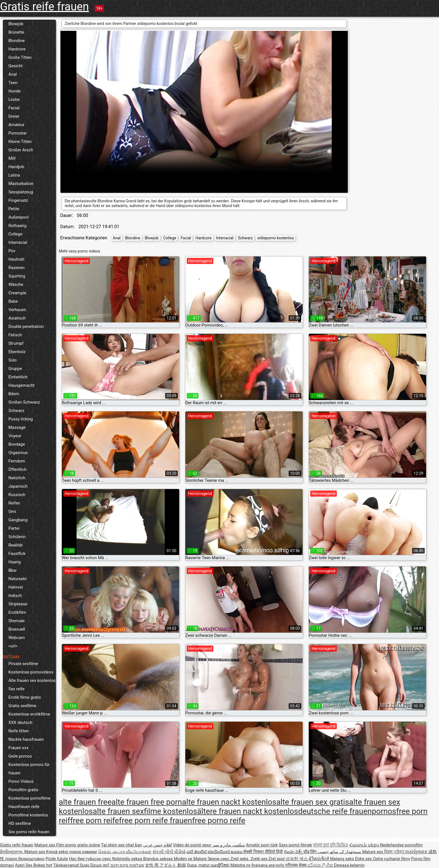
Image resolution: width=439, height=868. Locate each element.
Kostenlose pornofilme (29, 798)
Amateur (16, 125)
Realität (16, 545)
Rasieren (17, 268)
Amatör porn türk (262, 845)
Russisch (17, 495)
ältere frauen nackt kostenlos (248, 811)
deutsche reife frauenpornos (347, 811)
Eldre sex (364, 859)
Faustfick (17, 554)
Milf (12, 158)
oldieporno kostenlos (276, 238)
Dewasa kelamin (349, 865)
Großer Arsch (21, 150)
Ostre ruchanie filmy (392, 859)
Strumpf (16, 343)
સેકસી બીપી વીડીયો (169, 852)
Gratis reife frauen (45, 7)
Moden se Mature (191, 859)
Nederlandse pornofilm (401, 845)
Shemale (17, 621)
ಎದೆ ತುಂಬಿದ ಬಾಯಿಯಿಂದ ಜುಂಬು (215, 852)
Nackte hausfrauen (26, 739)
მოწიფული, (12, 852)
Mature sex (45, 845)
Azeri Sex (24, 865)
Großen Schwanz (24, 402)
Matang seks (342, 859)
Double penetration (26, 327)
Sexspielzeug (21, 192)
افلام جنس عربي (157, 845)
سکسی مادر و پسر (229, 845)
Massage (17, 427)
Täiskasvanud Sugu (72, 865)
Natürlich (17, 478)
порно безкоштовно (25, 859)
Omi (12, 511)
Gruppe (15, 369)
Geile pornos (20, 756)
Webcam (17, 638)
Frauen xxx (18, 748)
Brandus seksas (158, 859)
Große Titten (20, 57)
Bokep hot (43, 865)
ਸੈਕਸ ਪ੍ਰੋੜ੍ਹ (395, 852)
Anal (13, 74)
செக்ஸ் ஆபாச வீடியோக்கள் (125, 852)
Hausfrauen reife (24, 807)
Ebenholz (17, 352)
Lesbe (14, 99)
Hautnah (16, 259)
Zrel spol (277, 859)
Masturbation (21, 184)
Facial (14, 108)
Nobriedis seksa (128, 859)
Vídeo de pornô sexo (192, 845)
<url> (13, 646)
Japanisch (18, 486)
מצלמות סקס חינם (127, 865)
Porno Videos (21, 781)
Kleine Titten (20, 142)
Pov (12, 251)
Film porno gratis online (78, 845)
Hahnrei (16, 587)
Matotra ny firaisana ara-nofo (258, 865)
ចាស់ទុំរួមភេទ (417, 852)
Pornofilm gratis (23, 790)
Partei (14, 528)
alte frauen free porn (147, 802)
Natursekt (17, 579)
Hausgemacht (22, 385)
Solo (13, 360)
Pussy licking (21, 419)
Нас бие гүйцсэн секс (91, 859)
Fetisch (15, 335)
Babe (13, 301)
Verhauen (17, 310)
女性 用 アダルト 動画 (165, 865)
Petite (14, 209)
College (15, 234)
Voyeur (15, 436)
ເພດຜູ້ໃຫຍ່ (220, 865)
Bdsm (14, 394)
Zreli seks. (240, 859)
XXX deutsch (20, 723)
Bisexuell (17, 629)
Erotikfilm (17, 612)
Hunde (15, 91)
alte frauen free (85, 802)
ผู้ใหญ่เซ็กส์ (319, 859)
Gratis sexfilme (22, 706)
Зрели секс (219, 859)
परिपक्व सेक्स (296, 865)
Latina (14, 175)
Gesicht (16, 66)
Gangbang (18, 520)
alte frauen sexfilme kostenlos (145, 811)
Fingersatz (18, 200)
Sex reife (17, 689)
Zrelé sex (260, 859)
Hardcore (17, 49)
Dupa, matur (199, 865)
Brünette (16, 32)
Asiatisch (17, 318)
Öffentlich (17, 469)
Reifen (14, 503)
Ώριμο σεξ (101, 865)
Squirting (17, 276)
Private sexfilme (23, 664)
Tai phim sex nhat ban (122, 845)
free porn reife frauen (156, 820)
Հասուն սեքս (365, 845)
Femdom (17, 461)
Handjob (16, 167)
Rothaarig (17, 226)
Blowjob (16, 24)
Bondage (17, 444)
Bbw (12, 570)
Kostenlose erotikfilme (29, 714)
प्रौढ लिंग (310, 852)
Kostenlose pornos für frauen (29, 769)
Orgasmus (18, 453)
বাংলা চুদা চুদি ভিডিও (331, 845)
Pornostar (18, 133)
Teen (13, 83)
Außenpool (18, 217)
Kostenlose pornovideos (31, 672)
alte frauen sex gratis (313, 802)
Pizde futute (57, 859)
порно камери (83, 852)
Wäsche (16, 284)
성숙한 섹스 (297, 859)
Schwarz (16, 411)
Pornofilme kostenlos (28, 815)
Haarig (15, 562)
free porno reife (219, 820)
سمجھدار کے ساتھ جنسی (340, 852)
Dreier (14, 116)
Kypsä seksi (58, 852)
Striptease (18, 604)
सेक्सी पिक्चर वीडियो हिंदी (263, 852)
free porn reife (95, 820)
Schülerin (17, 537)
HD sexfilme (20, 823)
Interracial (18, 242)
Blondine (17, 41)
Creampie (17, 293)
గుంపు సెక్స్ (294, 852)
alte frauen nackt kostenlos (229, 802)
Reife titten (18, 731)
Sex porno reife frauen (29, 832)
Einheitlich (18, 377)
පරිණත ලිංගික (321, 865)
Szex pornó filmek (296, 845)
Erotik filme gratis (25, 697)
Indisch (15, 596)
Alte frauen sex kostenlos (32, 680)
